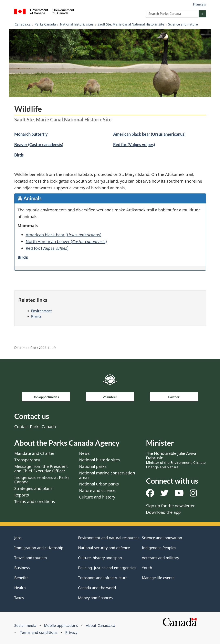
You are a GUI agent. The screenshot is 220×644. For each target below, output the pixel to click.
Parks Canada (45, 24)
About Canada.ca (101, 625)
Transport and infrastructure (103, 578)
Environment (41, 311)
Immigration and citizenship (39, 548)
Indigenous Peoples (159, 548)
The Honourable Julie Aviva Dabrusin (176, 460)
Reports (22, 495)
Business (22, 568)
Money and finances (95, 598)
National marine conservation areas (107, 475)
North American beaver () (66, 241)
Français (200, 4)
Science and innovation (162, 538)
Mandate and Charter (34, 453)
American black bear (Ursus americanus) (149, 134)
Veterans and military (160, 558)
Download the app (163, 512)
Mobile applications (61, 625)
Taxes (19, 598)
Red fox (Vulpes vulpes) (134, 144)
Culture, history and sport (100, 558)
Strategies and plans (33, 488)
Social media (25, 625)
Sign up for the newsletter (170, 506)
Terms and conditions (35, 501)
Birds (19, 155)
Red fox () (47, 248)
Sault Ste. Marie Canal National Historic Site (131, 24)
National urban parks (99, 484)
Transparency (27, 460)
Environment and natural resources (109, 538)
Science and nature (183, 24)
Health (20, 588)
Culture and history (97, 497)
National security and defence (104, 548)
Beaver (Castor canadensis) (39, 144)
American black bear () (64, 235)
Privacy (71, 632)
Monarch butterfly (31, 134)
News (84, 453)
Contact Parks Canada (35, 427)
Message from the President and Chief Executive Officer (41, 469)
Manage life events (158, 578)
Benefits (21, 578)
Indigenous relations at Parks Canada (42, 480)
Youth (147, 568)
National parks (93, 466)
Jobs (18, 538)
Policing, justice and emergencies (107, 568)
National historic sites (77, 24)
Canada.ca (23, 24)
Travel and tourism (31, 558)
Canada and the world (97, 588)
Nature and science (97, 490)
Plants (36, 316)
